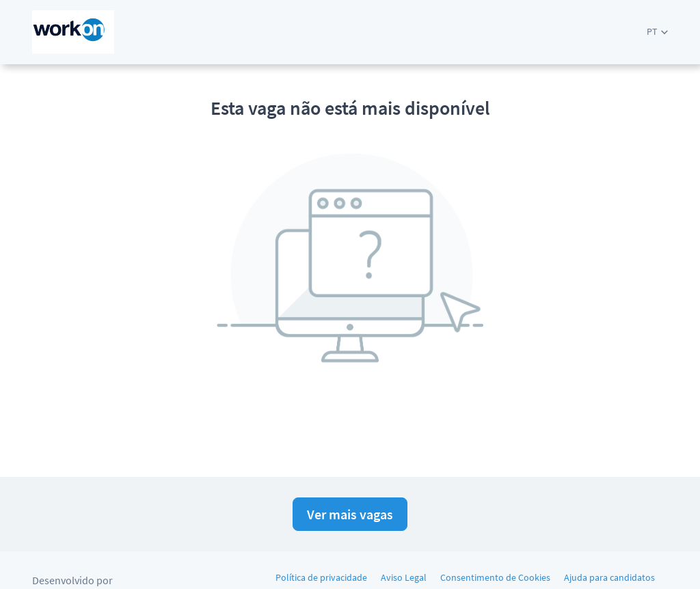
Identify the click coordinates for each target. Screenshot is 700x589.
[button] (657, 32)
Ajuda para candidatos (609, 577)
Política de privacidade (321, 577)
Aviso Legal (404, 577)
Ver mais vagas (350, 514)
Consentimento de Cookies (495, 577)
